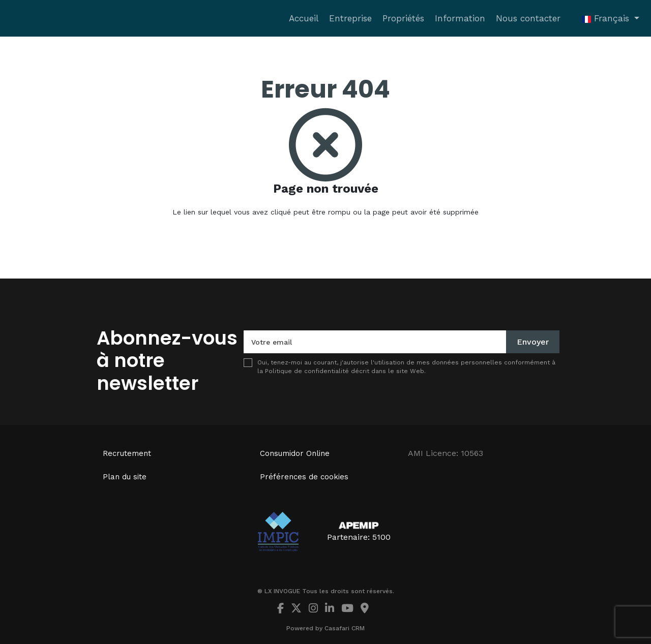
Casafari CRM (345, 628)
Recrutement (127, 453)
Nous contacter (528, 18)
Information (460, 18)
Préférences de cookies (304, 477)
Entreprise (350, 18)
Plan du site (125, 477)
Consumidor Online (295, 453)
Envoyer (533, 342)
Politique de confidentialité (307, 371)
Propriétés (403, 18)
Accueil (304, 18)
